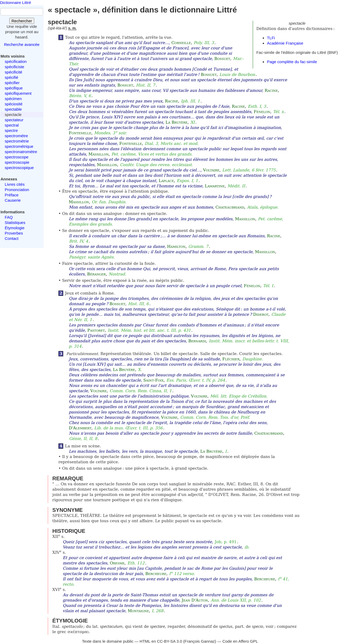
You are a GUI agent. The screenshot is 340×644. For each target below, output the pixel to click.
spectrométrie (17, 141)
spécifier (12, 83)
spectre (11, 130)
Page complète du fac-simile (292, 62)
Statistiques (15, 222)
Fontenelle (80, 133)
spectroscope (17, 157)
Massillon (99, 154)
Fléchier (231, 359)
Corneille (181, 43)
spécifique (14, 88)
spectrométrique (19, 146)
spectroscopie (17, 162)
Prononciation (17, 190)
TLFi (271, 38)
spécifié (12, 77)
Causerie (13, 200)
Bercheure (156, 574)
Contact (12, 238)
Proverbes (14, 233)
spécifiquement (18, 93)
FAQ (9, 217)
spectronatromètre (21, 152)
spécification (16, 61)
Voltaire (211, 170)
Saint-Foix (154, 380)
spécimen (13, 99)
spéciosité (14, 104)
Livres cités (15, 184)
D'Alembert (80, 428)
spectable (13, 109)
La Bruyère (177, 122)
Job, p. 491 (226, 542)
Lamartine (215, 186)
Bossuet (222, 59)
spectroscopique (19, 168)
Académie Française (285, 43)
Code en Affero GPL (240, 641)
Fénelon (262, 112)
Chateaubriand (230, 207)
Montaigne (138, 611)
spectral (12, 125)
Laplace (166, 181)
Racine (271, 90)
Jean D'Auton (195, 600)
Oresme (117, 563)
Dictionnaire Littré (16, 3)
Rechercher (22, 21)
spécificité (14, 72)
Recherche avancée (22, 44)
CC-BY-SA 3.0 (170, 641)
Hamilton (176, 247)
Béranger (96, 274)
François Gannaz (200, 641)
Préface (12, 195)
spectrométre (16, 136)
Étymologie (15, 228)
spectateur (14, 120)
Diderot (261, 314)
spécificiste (14, 67)
